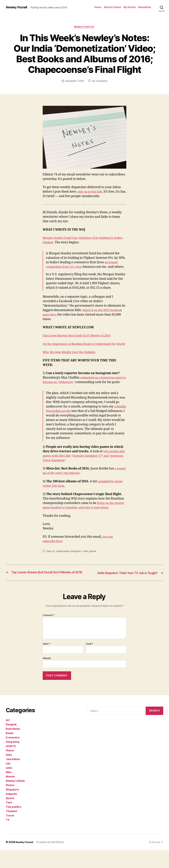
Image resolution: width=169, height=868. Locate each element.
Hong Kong (13, 760)
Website (47, 676)
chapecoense (63, 565)
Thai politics (13, 825)
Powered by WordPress (51, 860)
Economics (13, 755)
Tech (9, 820)
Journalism (13, 777)
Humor (10, 768)
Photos (10, 803)
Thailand (11, 829)
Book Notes (13, 747)
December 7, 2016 (75, 81)
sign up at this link (91, 192)
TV (8, 838)
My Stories (130, 7)
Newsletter (145, 7)
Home (98, 7)
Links (9, 786)
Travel (10, 833)
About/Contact (112, 7)
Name (47, 662)
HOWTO (11, 764)
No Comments (100, 81)
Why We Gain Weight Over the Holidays (71, 362)
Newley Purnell (17, 7)
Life (8, 781)
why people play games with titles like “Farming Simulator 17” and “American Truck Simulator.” (82, 470)
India (9, 773)
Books (10, 751)
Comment (49, 633)
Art (8, 738)
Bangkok (11, 742)
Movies (10, 794)
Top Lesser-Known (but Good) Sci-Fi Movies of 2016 (79, 341)
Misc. (9, 790)
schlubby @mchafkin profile (66, 425)
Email (90, 662)
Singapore (12, 807)
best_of (51, 565)
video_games (90, 565)
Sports (10, 816)
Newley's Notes (85, 27)
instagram (77, 565)
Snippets (11, 812)
